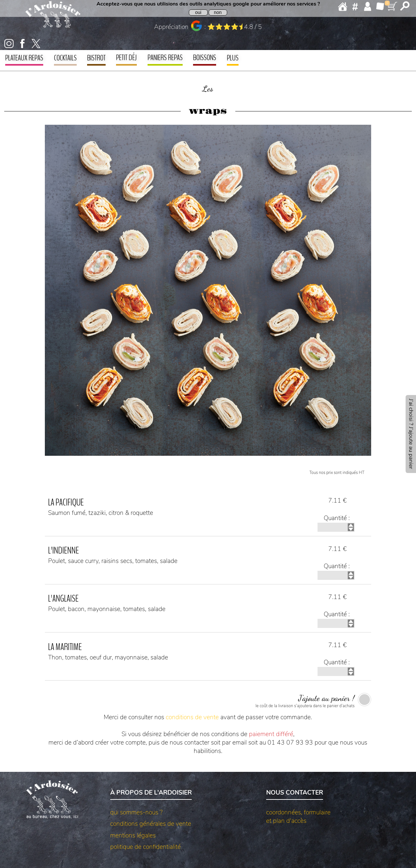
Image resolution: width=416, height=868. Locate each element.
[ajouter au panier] (208, 701)
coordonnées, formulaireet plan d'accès (298, 817)
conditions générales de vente (151, 824)
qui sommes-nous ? (136, 812)
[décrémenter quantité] (351, 529)
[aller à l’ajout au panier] (411, 434)
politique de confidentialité (145, 847)
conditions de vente (192, 717)
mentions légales (133, 836)
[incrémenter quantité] (351, 525)
